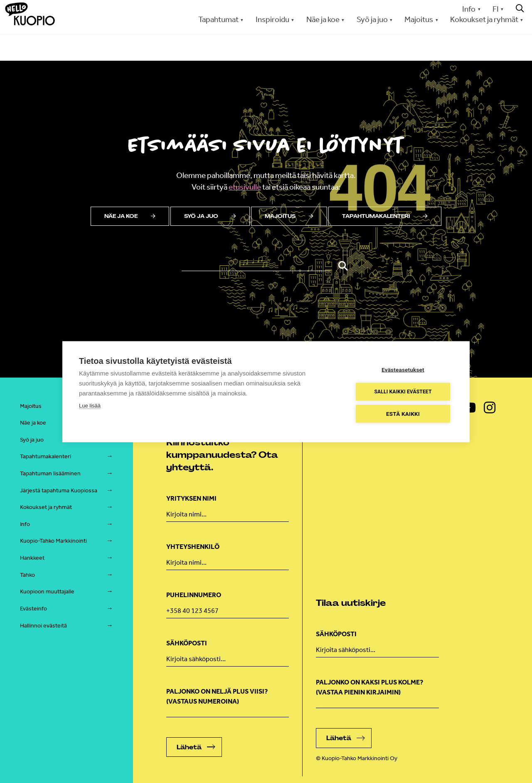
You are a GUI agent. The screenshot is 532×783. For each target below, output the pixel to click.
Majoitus (419, 19)
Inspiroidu (272, 19)
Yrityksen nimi (191, 498)
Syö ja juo (372, 19)
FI (496, 9)
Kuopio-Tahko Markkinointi (53, 541)
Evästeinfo (33, 609)
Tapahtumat (218, 19)
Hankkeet (32, 558)
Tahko (27, 575)
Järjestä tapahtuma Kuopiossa (59, 490)
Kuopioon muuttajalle (47, 592)
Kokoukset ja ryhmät (484, 19)
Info (469, 9)
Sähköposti (187, 643)
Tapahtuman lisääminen (50, 473)
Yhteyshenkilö (193, 547)
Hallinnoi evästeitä (43, 626)
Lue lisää (90, 405)
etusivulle (245, 187)
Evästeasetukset (403, 369)
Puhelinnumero (194, 595)
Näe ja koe (323, 19)
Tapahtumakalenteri (385, 216)
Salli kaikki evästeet (403, 392)
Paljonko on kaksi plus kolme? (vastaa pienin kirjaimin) (369, 687)
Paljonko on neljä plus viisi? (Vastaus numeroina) (217, 696)
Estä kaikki (403, 413)
